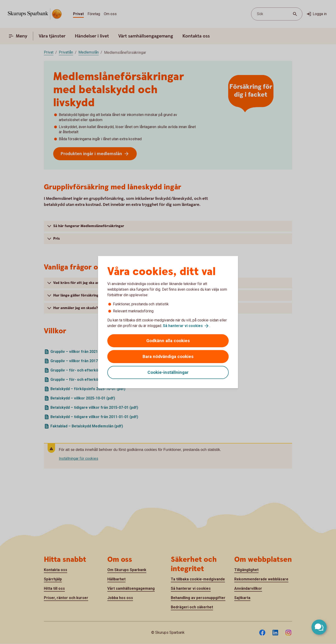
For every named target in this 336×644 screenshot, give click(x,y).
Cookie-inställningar (168, 372)
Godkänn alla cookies (168, 341)
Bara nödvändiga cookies (168, 356)
